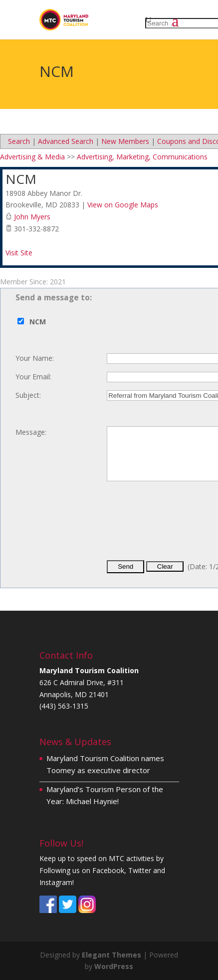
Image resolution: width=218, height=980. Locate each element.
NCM (21, 179)
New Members (125, 141)
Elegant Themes (111, 955)
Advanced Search (66, 141)
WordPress (114, 966)
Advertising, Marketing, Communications (142, 157)
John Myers (32, 217)
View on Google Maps (123, 205)
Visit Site (19, 253)
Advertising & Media (32, 157)
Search (19, 141)
